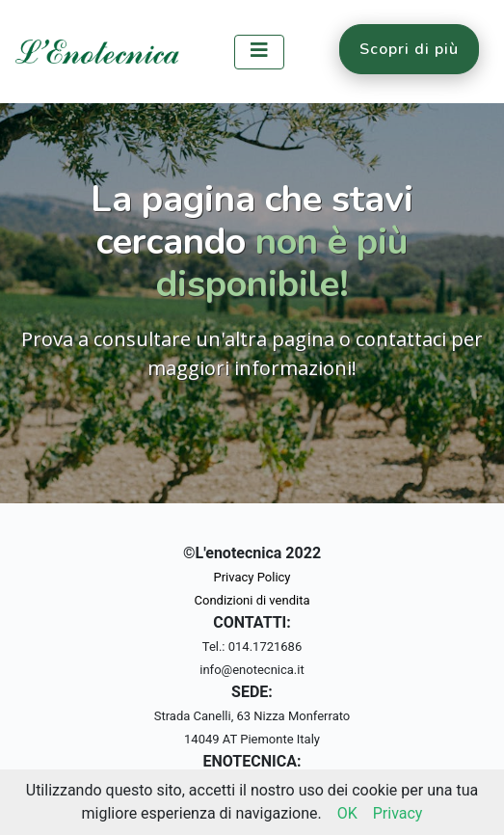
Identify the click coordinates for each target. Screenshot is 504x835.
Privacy (398, 813)
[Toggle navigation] (259, 52)
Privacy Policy (252, 577)
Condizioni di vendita (252, 600)
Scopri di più (409, 49)
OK (347, 813)
